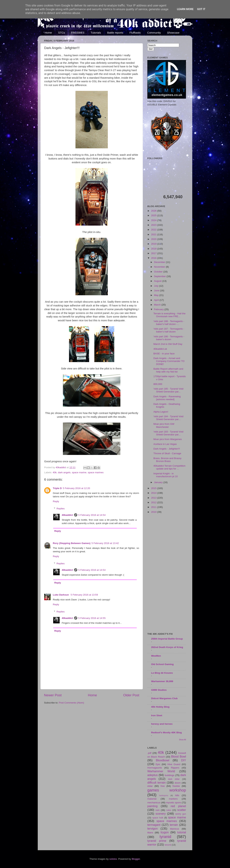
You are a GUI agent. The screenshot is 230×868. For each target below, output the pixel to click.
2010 (154, 512)
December (160, 262)
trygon (165, 832)
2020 (154, 239)
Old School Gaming (162, 664)
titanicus (175, 829)
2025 (154, 215)
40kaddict (67, 515)
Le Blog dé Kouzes (162, 673)
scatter (182, 810)
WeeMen (156, 656)
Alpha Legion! (161, 412)
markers (173, 799)
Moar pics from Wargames (168, 439)
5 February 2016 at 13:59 (84, 595)
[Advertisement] (167, 573)
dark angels (64, 472)
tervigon (153, 828)
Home (48, 33)
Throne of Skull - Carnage (167, 453)
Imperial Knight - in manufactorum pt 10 (166, 475)
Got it (201, 9)
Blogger (136, 859)
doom (178, 783)
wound (168, 845)
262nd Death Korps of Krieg (167, 647)
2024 (154, 220)
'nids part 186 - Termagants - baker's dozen (169, 338)
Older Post (131, 695)
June (157, 291)
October (159, 272)
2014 (154, 493)
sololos (113, 859)
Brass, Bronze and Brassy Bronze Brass (167, 460)
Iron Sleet (157, 715)
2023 (154, 225)
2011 (154, 507)
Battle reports (115, 33)
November (160, 267)
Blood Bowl (179, 756)
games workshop (167, 790)
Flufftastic (135, 33)
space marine (79, 472)
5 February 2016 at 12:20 (77, 488)
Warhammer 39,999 (162, 681)
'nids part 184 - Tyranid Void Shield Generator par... (168, 418)
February (159, 309)
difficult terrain (157, 783)
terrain (174, 825)
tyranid (165, 837)
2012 (154, 502)
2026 (154, 211)
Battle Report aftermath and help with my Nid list (168, 370)
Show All (182, 740)
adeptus (153, 775)
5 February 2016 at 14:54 (92, 515)
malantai (152, 799)
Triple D (57, 488)
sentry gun (181, 814)
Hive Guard (174, 764)
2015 (154, 488)
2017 (154, 253)
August (158, 281)
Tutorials (96, 33)
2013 (154, 498)
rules (169, 810)
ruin (157, 810)
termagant (154, 825)
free (163, 786)
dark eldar (174, 779)
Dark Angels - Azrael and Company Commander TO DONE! (169, 361)
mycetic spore (173, 803)
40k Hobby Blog (160, 707)
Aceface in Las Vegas (165, 444)
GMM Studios (159, 690)
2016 (154, 258)
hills (177, 795)
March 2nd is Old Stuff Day (168, 344)
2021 (154, 234)
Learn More (185, 9)
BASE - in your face (164, 354)
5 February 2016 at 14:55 (92, 618)
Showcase (173, 33)
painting (152, 806)
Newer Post (53, 695)
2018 (154, 249)
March (158, 305)
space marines (96, 472)
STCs (62, 33)
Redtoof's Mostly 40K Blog (166, 732)
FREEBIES (78, 33)
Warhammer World (161, 771)
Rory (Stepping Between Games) (72, 543)
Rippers (175, 768)
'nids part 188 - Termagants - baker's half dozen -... (169, 323)
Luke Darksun (61, 595)
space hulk (158, 818)
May (157, 295)
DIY (184, 760)
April (157, 300)
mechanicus (154, 803)
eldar (150, 786)
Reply (56, 501)
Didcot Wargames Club (164, 698)
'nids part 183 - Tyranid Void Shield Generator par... (168, 433)
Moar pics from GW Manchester (164, 425)
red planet (178, 806)
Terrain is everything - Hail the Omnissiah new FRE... (170, 315)
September (160, 276)
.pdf (149, 753)
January (159, 482)
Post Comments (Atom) (72, 703)
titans (150, 833)
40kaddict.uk (160, 349)
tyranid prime (157, 841)
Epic (158, 764)
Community (154, 33)
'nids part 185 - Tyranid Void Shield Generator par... (168, 390)
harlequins (164, 795)
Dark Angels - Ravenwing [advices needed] (167, 398)
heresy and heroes (162, 724)
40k (55, 472)
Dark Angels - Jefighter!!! (167, 449)
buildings (170, 775)
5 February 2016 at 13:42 (105, 543)
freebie (176, 786)
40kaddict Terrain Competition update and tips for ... (169, 467)
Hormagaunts (155, 768)
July (157, 286)
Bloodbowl (163, 760)
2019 (154, 244)
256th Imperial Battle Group (167, 639)
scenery (161, 814)
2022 (154, 230)
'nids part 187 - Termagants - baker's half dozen (169, 330)
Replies (61, 509)
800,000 (158, 384)
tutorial (182, 832)
